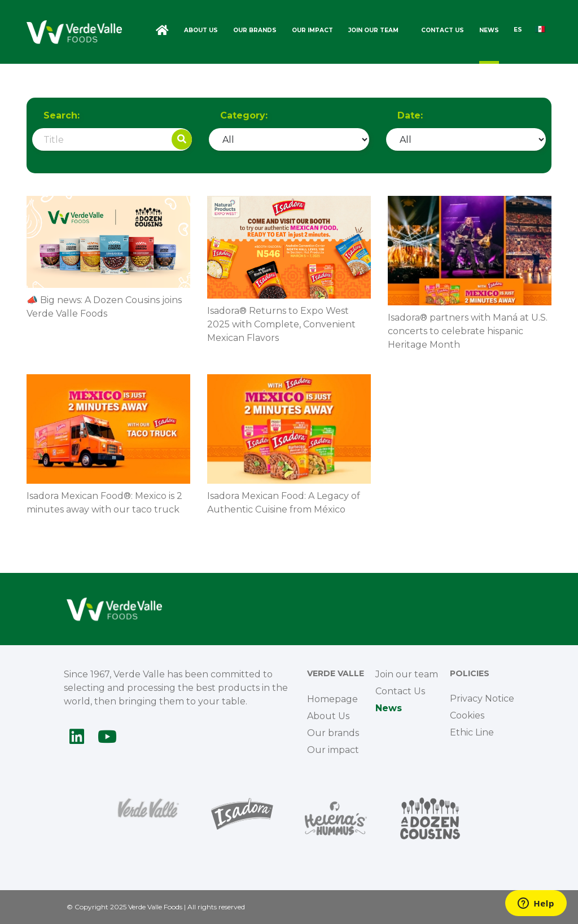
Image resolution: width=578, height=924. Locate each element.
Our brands (255, 30)
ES (518, 30)
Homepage (332, 699)
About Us (201, 30)
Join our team (373, 30)
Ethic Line (472, 732)
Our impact (312, 30)
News (489, 30)
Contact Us (443, 30)
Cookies (467, 715)
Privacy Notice (482, 699)
